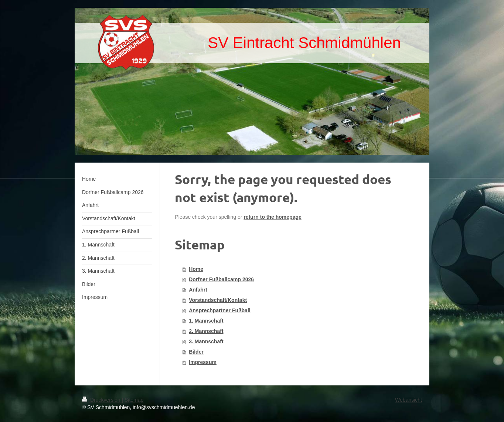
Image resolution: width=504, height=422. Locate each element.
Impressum (203, 362)
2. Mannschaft (206, 331)
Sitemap (134, 400)
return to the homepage (272, 217)
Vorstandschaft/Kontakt (218, 300)
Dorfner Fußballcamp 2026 (221, 279)
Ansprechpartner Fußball (219, 310)
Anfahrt (198, 290)
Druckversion (102, 400)
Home (196, 269)
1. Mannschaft (206, 321)
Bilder (196, 352)
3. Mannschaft (206, 341)
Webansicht (408, 400)
